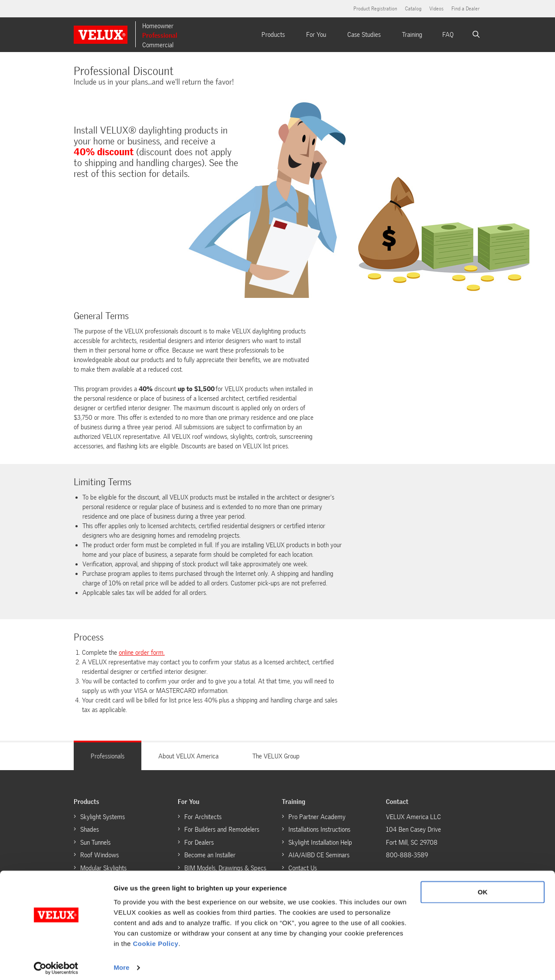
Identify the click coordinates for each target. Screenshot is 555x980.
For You (316, 35)
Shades (90, 830)
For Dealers (199, 843)
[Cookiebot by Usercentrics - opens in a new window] (56, 963)
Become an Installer (210, 855)
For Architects (203, 817)
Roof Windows (100, 855)
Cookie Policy (156, 939)
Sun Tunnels (95, 843)
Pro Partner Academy (317, 817)
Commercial (158, 45)
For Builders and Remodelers (222, 830)
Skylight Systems (103, 817)
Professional (160, 36)
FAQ (448, 35)
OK (483, 887)
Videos (436, 9)
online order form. (142, 653)
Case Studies (364, 35)
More (121, 963)
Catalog (413, 9)
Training (412, 35)
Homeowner (158, 26)
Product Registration (375, 9)
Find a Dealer (465, 9)
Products (273, 35)
